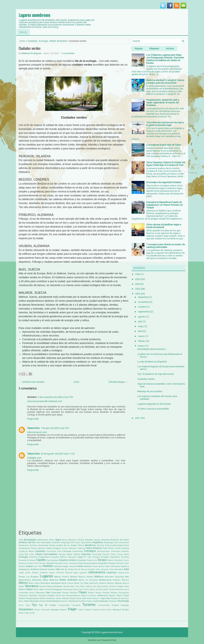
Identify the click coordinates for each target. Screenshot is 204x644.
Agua (58, 540)
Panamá (49, 589)
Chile (105, 548)
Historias (58, 566)
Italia (126, 569)
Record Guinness (89, 596)
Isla (58, 569)
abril (140, 331)
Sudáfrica (83, 601)
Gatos (94, 563)
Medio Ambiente (58, 41)
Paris (81, 589)
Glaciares (120, 563)
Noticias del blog (93, 586)
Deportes (86, 554)
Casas (65, 548)
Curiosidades (50, 554)
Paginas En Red (109, 640)
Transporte (76, 605)
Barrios (67, 545)
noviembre (143, 302)
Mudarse (103, 583)
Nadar (21, 586)
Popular (139, 49)
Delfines (77, 554)
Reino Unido (123, 595)
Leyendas (111, 572)
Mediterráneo (105, 580)
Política (91, 593)
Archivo (170, 49)
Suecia (90, 601)
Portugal (106, 593)
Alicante (81, 540)
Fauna (126, 560)
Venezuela (45, 610)
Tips (34, 605)
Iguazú (102, 566)
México (23, 583)
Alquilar (89, 540)
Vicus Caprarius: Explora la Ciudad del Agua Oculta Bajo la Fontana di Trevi (166, 164)
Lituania (121, 573)
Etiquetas (154, 49)
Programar (23, 596)
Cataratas (73, 548)
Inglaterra (125, 566)
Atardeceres (24, 545)
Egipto (81, 557)
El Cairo (88, 557)
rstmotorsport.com (37, 432)
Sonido (43, 601)
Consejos (90, 551)
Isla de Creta (67, 569)
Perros (32, 593)
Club (59, 551)
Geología (112, 563)
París (86, 589)
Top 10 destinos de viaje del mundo (156, 374)
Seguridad (105, 598)
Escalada (125, 557)
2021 (138, 418)
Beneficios (90, 545)
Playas (83, 592)
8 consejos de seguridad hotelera (164, 182)
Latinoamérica (96, 572)
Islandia (91, 569)
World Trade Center (27, 613)
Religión (22, 598)
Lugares (46, 576)
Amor (39, 543)
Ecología (43, 41)
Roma (43, 598)
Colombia (67, 551)
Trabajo (53, 605)
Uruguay (125, 605)
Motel (86, 583)
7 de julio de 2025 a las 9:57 (55, 428)
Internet (43, 569)
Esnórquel (31, 560)
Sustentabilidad (101, 601)
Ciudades (32, 41)
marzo (141, 336)
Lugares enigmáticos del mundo (154, 404)
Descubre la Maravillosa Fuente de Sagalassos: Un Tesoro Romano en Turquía (164, 205)
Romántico (51, 598)
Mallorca (99, 577)
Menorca (125, 580)
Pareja (76, 589)
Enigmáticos (115, 557)
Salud (89, 598)
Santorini (96, 598)
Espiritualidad (52, 560)
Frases (65, 563)
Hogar (65, 566)
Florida (42, 563)
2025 (138, 279)
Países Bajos (39, 589)
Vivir (103, 610)
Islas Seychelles (116, 569)
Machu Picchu (62, 577)
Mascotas (37, 580)
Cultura (39, 554)
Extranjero (119, 560)
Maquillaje (120, 577)
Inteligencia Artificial (29, 569)
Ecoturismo (44, 557)
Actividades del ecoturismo (152, 349)
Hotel (80, 566)
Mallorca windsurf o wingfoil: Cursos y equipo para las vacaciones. (165, 82)
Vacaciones (26, 609)
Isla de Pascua (81, 569)
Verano (63, 610)
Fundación (73, 563)
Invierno (52, 569)
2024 (138, 284)
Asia (116, 543)
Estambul (81, 560)
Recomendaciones (74, 596)
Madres (74, 577)
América (106, 540)
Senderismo (116, 598)
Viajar (72, 609)
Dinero (113, 554)
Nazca (50, 586)
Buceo (126, 545)
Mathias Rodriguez (31, 53)
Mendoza (117, 580)
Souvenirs (64, 601)
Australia (34, 545)
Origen (120, 586)
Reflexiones (103, 595)
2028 (21, 540)
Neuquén (58, 586)
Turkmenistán (104, 605)
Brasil (120, 545)
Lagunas (83, 573)
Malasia (82, 577)
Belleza (81, 545)
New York (75, 586)
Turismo (89, 605)
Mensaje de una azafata (150, 391)
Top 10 (43, 605)
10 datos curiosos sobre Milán (153, 409)
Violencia (96, 610)
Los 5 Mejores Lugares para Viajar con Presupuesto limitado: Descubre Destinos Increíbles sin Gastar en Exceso (165, 59)
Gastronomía (85, 563)
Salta (84, 598)
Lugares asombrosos (34, 15)
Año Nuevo (76, 543)
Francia (58, 563)
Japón (21, 573)
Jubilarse (43, 573)
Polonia (98, 593)
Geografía (102, 563)
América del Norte (120, 540)
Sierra (21, 601)
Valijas (37, 610)
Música (126, 583)
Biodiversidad (111, 545)
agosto (142, 317)
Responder (33, 419)
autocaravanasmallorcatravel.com (45, 401)
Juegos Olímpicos (56, 573)
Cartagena (57, 548)
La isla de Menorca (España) (152, 362)
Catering (81, 548)
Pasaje (112, 589)
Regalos (112, 596)
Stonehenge (73, 601)
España (41, 560)
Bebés (74, 545)
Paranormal (68, 589)
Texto (28, 605)
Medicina (54, 580)
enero (141, 346)
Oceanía (112, 586)
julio (140, 321)
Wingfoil (125, 610)
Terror (21, 605)
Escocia (22, 560)
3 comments (68, 53)
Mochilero (45, 583)
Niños (82, 586)
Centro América (94, 548)
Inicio (23, 32)
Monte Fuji (79, 583)
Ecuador (55, 557)
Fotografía (50, 563)
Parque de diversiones (99, 589)
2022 (138, 294)
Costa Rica (23, 554)
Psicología (42, 596)
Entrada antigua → (118, 382)
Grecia (29, 566)
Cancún (41, 548)
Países (29, 589)
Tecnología (123, 601)
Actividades (30, 540)
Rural (73, 598)
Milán (37, 583)
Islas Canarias (102, 569)
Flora (36, 563)
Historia (48, 566)
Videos (81, 610)
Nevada (67, 586)
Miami (31, 583)
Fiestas (30, 563)
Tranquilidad (64, 605)
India (107, 566)
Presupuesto (124, 593)
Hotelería (87, 566)
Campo (33, 548)
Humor (95, 566)
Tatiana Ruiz (33, 428)
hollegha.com (34, 458)
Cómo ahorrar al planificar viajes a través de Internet (164, 226)
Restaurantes (32, 598)
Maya (46, 580)
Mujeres (111, 583)
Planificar (74, 593)
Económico (33, 557)
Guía (35, 566)
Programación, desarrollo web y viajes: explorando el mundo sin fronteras (163, 103)
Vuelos (109, 610)
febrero (142, 341)
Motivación (94, 583)
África (52, 540)
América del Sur (27, 542)
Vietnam (88, 610)
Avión (53, 545)
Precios (114, 593)
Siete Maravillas (32, 601)
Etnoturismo (92, 560)
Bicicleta (100, 545)
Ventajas (55, 610)
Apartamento (87, 543)
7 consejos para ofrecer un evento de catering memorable (166, 246)
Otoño (126, 586)
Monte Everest (67, 583)
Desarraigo (97, 554)
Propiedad (33, 596)
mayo (141, 326)
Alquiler (97, 540)
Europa (102, 560)
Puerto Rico (61, 596)
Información (115, 566)
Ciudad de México (27, 551)
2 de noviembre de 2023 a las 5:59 (55, 397)
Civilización (51, 551)
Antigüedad (65, 543)
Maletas (90, 577)
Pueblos (51, 595)
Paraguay (57, 589)
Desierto (106, 554)
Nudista (105, 586)
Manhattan (109, 577)
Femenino (23, 563)
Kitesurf (69, 573)
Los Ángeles (32, 577)
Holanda (73, 566)
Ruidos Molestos (63, 598)
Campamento (24, 548)
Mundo (118, 583)
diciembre (143, 297)
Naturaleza (32, 586)
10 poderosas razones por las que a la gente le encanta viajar (165, 124)
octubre (142, 307)
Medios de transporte (88, 580)
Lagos (76, 573)
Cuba (32, 554)
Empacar (96, 557)
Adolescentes (43, 540)
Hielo (40, 566)
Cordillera (125, 551)
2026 (138, 274)
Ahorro (65, 540)
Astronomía (124, 543)
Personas (40, 593)
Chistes (118, 548)
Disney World (123, 554)
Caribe (49, 548)
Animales (46, 542)
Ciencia (125, 548)
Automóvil (43, 545)
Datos (69, 554)
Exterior (110, 560)
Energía (105, 557)
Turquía (115, 605)
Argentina (98, 542)
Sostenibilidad (53, 601)
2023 (138, 289)
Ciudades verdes (30, 48)
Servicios (125, 598)
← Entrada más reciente (32, 382)
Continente (115, 551)
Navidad (43, 586)
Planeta (65, 593)
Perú (48, 592)
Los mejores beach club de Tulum (164, 145)
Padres (22, 589)
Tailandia (113, 601)
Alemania (72, 540)
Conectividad (78, 551)
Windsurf (117, 610)
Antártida (56, 543)
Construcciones (103, 551)
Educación (72, 557)
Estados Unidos (68, 560)
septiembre (144, 312)
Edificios (63, 557)
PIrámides (56, 593)
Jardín (28, 573)
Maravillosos (25, 580)
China (111, 548)
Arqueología (109, 543)
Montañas (56, 583)
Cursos (62, 554)
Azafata (60, 545)
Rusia (79, 598)
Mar (127, 577)
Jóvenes (35, 573)
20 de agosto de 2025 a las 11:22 (58, 454)
